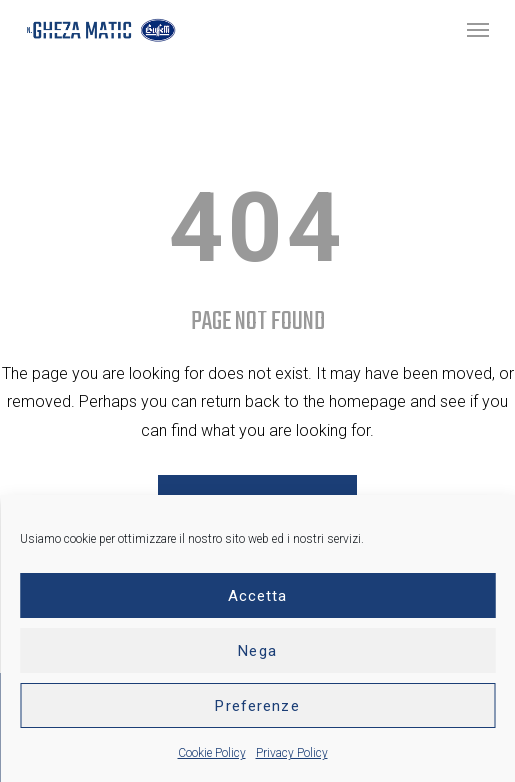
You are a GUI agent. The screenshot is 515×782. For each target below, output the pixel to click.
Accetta (258, 596)
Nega (257, 651)
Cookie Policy (212, 753)
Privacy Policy (292, 753)
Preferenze (257, 706)
